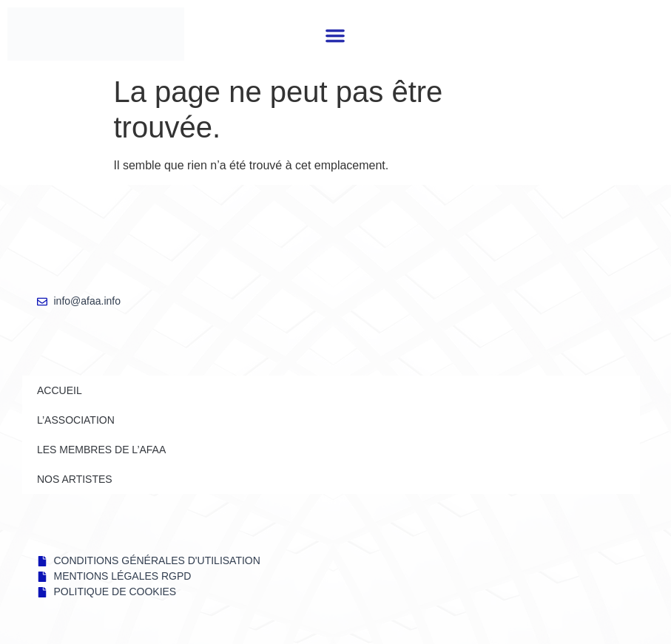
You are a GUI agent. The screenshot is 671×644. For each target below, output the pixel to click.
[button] (335, 35)
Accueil (60, 390)
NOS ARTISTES (75, 479)
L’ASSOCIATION (76, 420)
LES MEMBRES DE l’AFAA (101, 450)
